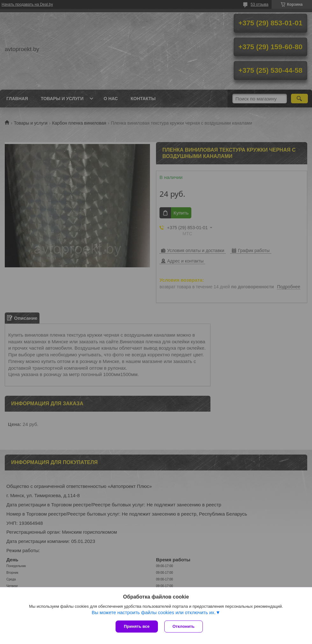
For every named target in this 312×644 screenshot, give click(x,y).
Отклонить (184, 626)
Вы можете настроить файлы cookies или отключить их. (154, 612)
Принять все (137, 626)
